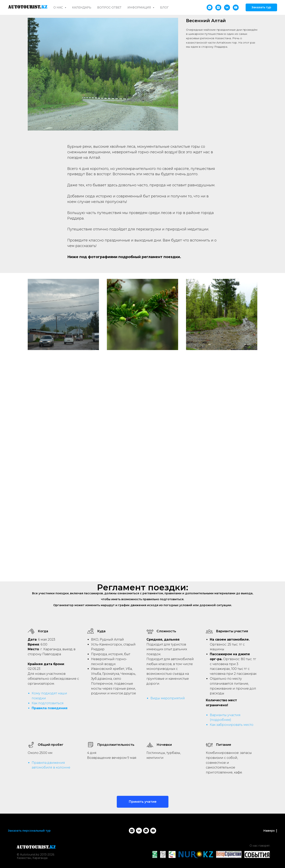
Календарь (82, 8)
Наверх (270, 831)
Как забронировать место (232, 725)
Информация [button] (140, 8)
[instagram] (218, 8)
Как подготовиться (48, 703)
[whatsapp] (210, 8)
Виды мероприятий (168, 698)
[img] (36, 847)
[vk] (227, 8)
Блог (164, 8)
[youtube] (236, 8)
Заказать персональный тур (29, 831)
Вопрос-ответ (109, 8)
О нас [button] (59, 8)
